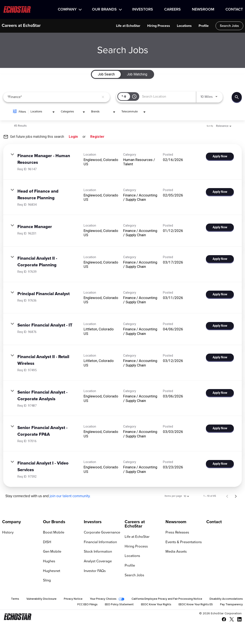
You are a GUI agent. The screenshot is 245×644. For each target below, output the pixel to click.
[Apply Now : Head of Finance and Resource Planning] (220, 192)
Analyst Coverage (97, 562)
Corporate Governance (101, 533)
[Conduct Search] (237, 97)
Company (67, 9)
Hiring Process (159, 26)
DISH (47, 542)
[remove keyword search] (103, 97)
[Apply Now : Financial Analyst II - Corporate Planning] (220, 259)
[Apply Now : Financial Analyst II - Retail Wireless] (220, 357)
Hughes (49, 562)
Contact (234, 9)
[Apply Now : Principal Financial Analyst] (220, 294)
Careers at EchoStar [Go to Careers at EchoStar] (135, 524)
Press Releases (177, 533)
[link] (122, 162)
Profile (204, 26)
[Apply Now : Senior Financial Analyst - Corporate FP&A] (220, 428)
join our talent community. (70, 496)
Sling (47, 581)
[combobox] (53, 97)
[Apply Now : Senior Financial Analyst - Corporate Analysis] (220, 393)
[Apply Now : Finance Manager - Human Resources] (220, 156)
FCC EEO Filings (77, 606)
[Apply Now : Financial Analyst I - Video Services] (220, 464)
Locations (184, 26)
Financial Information (100, 542)
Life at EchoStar (128, 26)
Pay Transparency (230, 606)
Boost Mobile (53, 533)
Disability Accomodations (42, 606)
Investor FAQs (94, 571)
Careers (172, 9)
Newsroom (203, 9)
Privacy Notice (105, 600)
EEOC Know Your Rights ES (192, 606)
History (7, 533)
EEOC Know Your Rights (150, 606)
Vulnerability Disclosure (72, 600)
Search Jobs (229, 26)
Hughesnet (51, 571)
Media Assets (175, 552)
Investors (143, 9)
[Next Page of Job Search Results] (236, 496)
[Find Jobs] (237, 97)
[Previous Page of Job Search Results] (227, 496)
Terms (45, 600)
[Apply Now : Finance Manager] (220, 227)
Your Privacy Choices (137, 600)
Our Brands (104, 9)
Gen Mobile (52, 552)
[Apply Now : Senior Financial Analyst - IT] (220, 326)
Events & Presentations (183, 542)
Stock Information (97, 552)
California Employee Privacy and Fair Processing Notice (205, 600)
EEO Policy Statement (111, 606)
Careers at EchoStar (21, 26)
